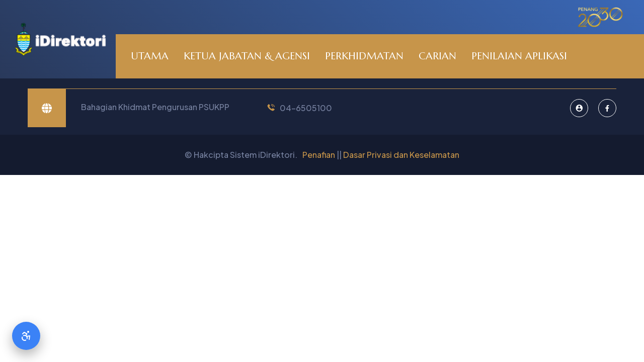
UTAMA (150, 56)
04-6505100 (306, 108)
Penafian (319, 155)
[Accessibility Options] (26, 336)
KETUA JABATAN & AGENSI (247, 56)
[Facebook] (607, 108)
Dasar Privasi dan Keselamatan (401, 155)
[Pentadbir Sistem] (579, 108)
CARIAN (437, 56)
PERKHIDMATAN (364, 56)
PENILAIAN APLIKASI (519, 56)
